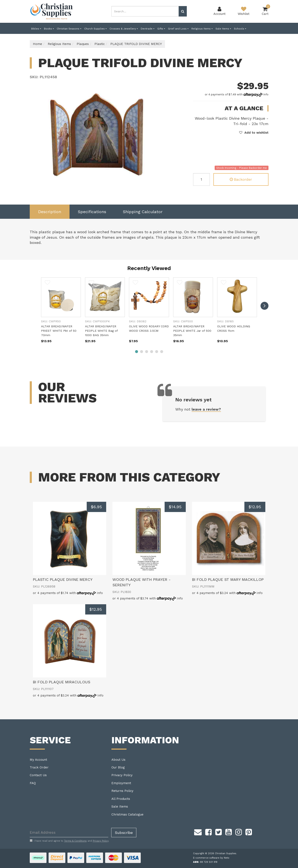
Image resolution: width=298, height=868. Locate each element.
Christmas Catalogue (127, 814)
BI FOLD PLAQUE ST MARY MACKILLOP (228, 579)
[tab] (50, 212)
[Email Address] (69, 833)
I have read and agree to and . (69, 841)
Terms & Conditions (75, 841)
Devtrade (148, 29)
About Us (118, 760)
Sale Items (223, 29)
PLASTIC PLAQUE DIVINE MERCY (63, 579)
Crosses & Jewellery (124, 29)
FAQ (33, 783)
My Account (38, 760)
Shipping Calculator (143, 212)
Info (266, 94)
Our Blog (118, 767)
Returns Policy (122, 791)
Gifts (161, 29)
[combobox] (145, 11)
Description (50, 212)
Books (49, 29)
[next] (264, 306)
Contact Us (38, 775)
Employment (121, 783)
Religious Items (202, 29)
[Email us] (198, 832)
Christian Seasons (69, 29)
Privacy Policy (122, 775)
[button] (254, 133)
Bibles (36, 29)
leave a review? (206, 409)
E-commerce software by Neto (211, 858)
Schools (240, 29)
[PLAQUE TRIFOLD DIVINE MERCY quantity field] (201, 179)
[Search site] (183, 11)
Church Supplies (95, 29)
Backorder (241, 179)
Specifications (92, 212)
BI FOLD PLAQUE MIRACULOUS (62, 682)
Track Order (39, 767)
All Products (121, 799)
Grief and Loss (178, 29)
